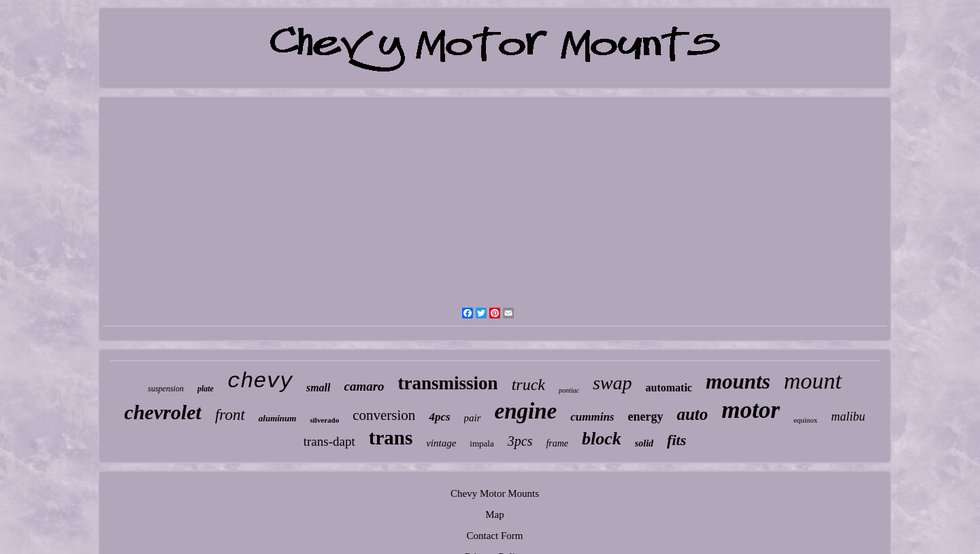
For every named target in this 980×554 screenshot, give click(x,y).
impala (481, 443)
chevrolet (163, 412)
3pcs (520, 441)
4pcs (439, 417)
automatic (669, 388)
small (318, 388)
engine (526, 411)
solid (644, 443)
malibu (848, 417)
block (602, 439)
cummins (592, 417)
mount (813, 381)
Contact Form (495, 536)
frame (557, 443)
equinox (805, 420)
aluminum (278, 418)
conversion (384, 415)
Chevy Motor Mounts (495, 493)
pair (473, 418)
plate (206, 389)
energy (645, 417)
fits (676, 440)
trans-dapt (329, 441)
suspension (166, 389)
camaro (364, 386)
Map (495, 515)
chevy (260, 381)
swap (612, 383)
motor (751, 410)
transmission (448, 383)
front (230, 415)
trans (391, 438)
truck (528, 385)
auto (692, 414)
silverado (324, 420)
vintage (441, 443)
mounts (738, 381)
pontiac (569, 390)
